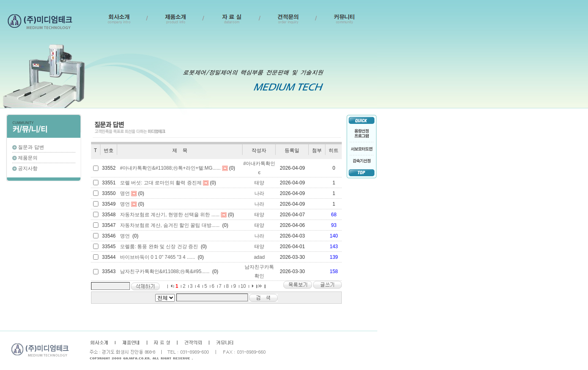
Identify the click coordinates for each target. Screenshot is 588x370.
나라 (259, 193)
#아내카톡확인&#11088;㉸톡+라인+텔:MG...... (170, 168)
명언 (125, 193)
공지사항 (28, 168)
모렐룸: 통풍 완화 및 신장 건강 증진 (159, 247)
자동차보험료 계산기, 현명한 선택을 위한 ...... (170, 215)
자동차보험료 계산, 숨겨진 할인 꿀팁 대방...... (170, 225)
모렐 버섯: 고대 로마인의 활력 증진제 (161, 183)
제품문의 (28, 158)
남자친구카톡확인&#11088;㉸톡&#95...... (165, 271)
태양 (259, 183)
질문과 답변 (31, 147)
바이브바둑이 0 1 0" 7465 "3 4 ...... (158, 257)
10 (243, 286)
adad (259, 257)
